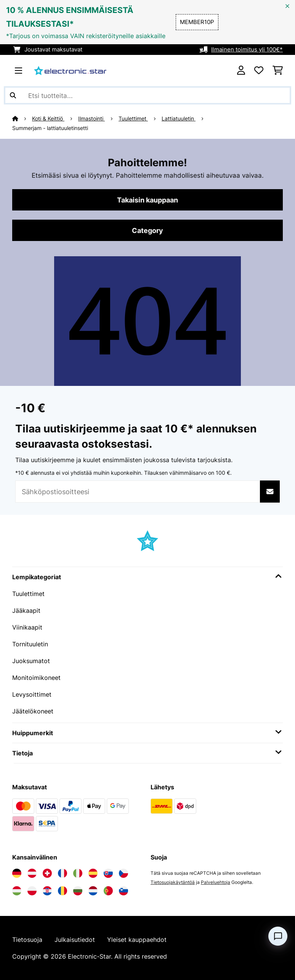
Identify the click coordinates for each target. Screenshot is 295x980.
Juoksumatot (31, 661)
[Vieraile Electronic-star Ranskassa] (63, 873)
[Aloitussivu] (22, 119)
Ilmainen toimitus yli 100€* (247, 50)
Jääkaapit (26, 610)
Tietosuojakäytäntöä (173, 882)
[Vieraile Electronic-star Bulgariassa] (78, 891)
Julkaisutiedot (75, 940)
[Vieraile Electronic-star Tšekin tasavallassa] (123, 873)
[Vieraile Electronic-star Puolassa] (32, 891)
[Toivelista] (259, 71)
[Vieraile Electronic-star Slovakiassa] (108, 873)
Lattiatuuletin (179, 119)
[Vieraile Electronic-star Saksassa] (17, 873)
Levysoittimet (32, 694)
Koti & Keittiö (48, 119)
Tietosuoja (27, 940)
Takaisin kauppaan (147, 200)
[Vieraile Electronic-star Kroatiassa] (47, 891)
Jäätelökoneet (33, 711)
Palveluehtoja (216, 882)
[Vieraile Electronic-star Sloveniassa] (123, 891)
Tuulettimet (133, 119)
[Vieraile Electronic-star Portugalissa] (108, 891)
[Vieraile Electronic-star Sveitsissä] (47, 873)
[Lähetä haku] (13, 95)
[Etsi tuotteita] (147, 95)
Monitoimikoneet (36, 678)
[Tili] (241, 71)
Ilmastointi (91, 119)
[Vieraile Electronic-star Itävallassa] (32, 873)
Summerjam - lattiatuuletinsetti (50, 128)
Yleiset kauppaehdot (137, 940)
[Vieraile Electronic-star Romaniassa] (63, 891)
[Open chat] (278, 936)
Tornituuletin (30, 644)
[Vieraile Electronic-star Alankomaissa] (93, 891)
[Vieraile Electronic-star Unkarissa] (17, 891)
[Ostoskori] (278, 71)
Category (147, 230)
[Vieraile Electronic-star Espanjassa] (93, 873)
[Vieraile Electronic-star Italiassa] (78, 873)
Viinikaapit (27, 627)
